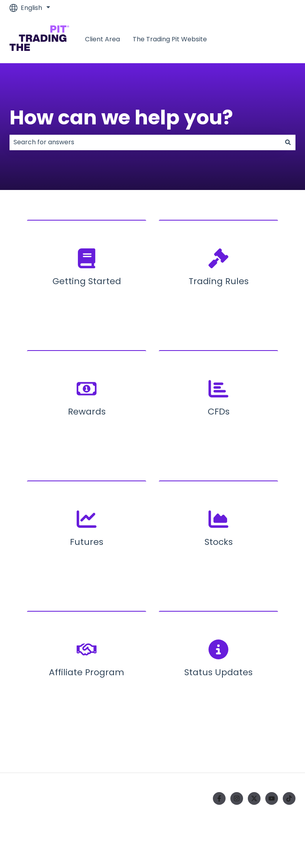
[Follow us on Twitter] (254, 798)
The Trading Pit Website (170, 39)
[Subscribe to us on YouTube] (272, 798)
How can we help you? (121, 118)
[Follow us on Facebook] (219, 798)
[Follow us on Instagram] (237, 798)
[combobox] (145, 142)
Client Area (102, 39)
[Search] (288, 142)
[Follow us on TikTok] (289, 798)
